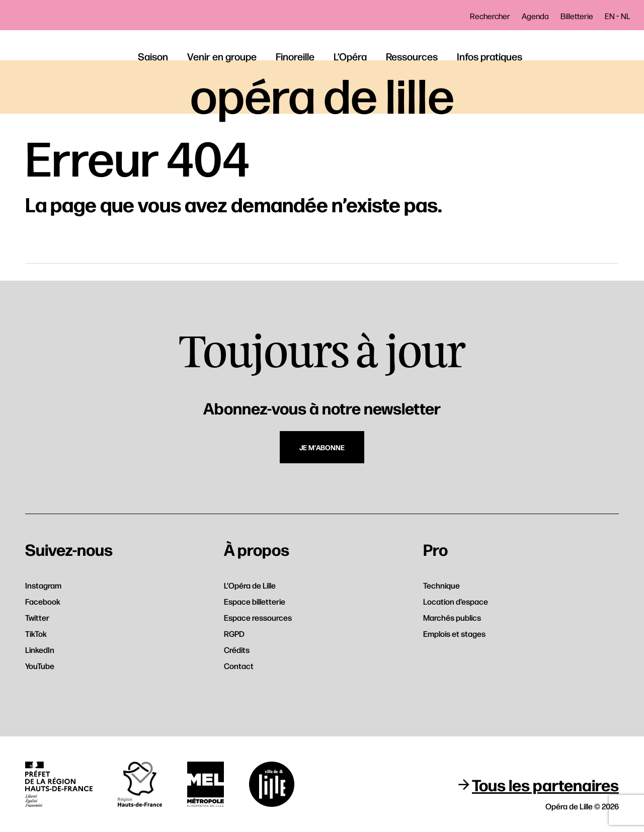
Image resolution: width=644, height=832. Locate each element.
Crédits (237, 650)
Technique (441, 585)
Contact (239, 666)
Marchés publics (452, 617)
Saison (153, 56)
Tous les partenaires (545, 784)
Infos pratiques (490, 56)
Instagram (43, 585)
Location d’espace (456, 601)
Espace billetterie (255, 601)
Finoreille (295, 56)
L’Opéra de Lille (250, 585)
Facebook (43, 601)
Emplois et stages (454, 634)
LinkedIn (40, 650)
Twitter (37, 617)
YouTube (40, 666)
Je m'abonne (322, 447)
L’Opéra (350, 56)
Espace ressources (258, 617)
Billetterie (577, 16)
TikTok (36, 634)
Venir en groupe (222, 56)
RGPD (234, 634)
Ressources (412, 56)
